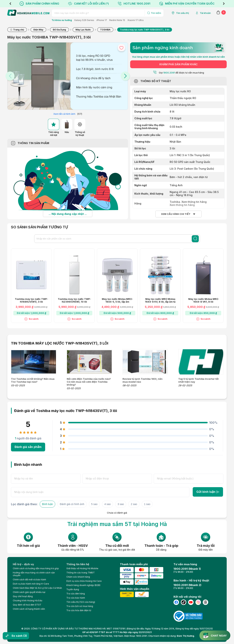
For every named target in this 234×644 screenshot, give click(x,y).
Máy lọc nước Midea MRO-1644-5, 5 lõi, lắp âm (117, 300)
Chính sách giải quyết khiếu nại (29, 592)
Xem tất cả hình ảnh (64, 114)
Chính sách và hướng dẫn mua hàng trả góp (36, 568)
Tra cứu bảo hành (76, 598)
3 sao (121, 504)
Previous (10, 4)
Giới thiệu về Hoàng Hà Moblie (82, 568)
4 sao (107, 504)
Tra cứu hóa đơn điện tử (79, 610)
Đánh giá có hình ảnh (72, 504)
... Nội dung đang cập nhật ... (68, 214)
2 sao (134, 504)
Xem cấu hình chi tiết (176, 214)
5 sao (94, 504)
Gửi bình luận (208, 492)
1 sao (147, 504)
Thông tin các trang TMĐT (81, 573)
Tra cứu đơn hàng (76, 594)
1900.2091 (169, 73)
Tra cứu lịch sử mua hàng (80, 606)
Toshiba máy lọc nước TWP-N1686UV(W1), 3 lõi (31, 300)
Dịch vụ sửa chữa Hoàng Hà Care (84, 581)
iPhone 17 (102, 20)
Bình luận (47, 504)
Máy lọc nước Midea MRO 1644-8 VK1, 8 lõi (203, 300)
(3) (25, 636)
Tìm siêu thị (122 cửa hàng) (81, 602)
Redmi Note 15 (117, 20)
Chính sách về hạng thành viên (29, 609)
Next (224, 4)
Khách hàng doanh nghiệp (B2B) (83, 585)
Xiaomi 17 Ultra (135, 20)
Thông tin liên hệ (78, 564)
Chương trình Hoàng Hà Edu (28, 601)
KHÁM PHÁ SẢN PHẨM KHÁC (179, 64)
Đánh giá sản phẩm (28, 447)
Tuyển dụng (73, 589)
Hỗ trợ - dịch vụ (23, 564)
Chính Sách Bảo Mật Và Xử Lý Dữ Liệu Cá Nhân (37, 588)
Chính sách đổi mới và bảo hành (29, 580)
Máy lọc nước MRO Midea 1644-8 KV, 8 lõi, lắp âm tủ (160, 300)
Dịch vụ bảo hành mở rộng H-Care (31, 584)
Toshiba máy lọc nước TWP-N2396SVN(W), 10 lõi (74, 300)
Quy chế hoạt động (23, 596)
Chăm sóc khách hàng (78, 577)
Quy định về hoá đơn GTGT (27, 605)
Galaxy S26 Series (84, 20)
